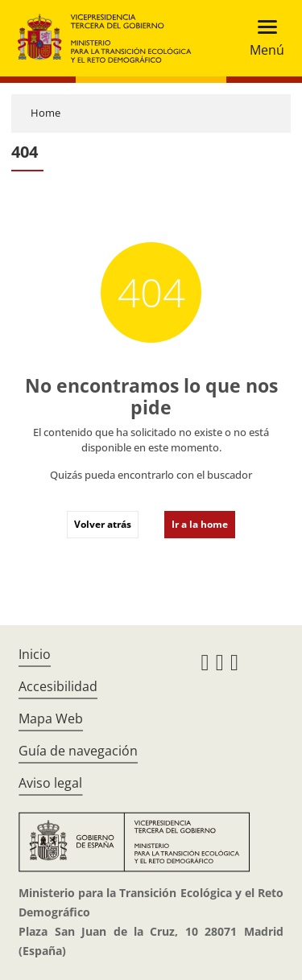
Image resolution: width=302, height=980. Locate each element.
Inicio (35, 654)
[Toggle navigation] (262, 38)
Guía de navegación (78, 751)
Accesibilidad (58, 686)
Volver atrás (103, 524)
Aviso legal (50, 783)
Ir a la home (200, 524)
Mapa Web (51, 719)
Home (46, 113)
